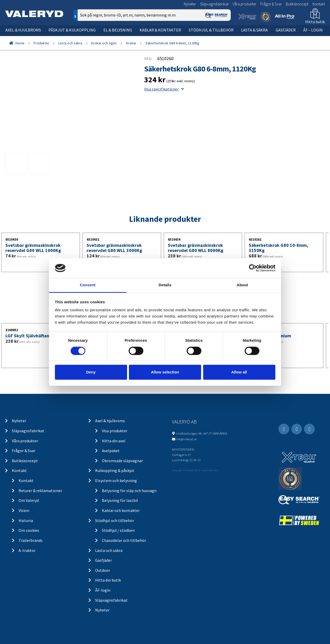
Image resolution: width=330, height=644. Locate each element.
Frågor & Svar (271, 4)
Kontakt (319, 4)
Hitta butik (315, 22)
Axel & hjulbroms (23, 30)
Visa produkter (115, 431)
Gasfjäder (286, 30)
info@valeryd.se (186, 439)
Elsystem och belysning (116, 480)
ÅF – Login (313, 30)
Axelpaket (111, 451)
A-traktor (27, 550)
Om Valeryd (29, 500)
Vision (24, 510)
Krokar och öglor (104, 43)
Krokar (131, 43)
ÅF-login (103, 590)
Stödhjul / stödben (118, 530)
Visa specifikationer (164, 89)
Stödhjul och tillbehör (115, 520)
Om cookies (29, 530)
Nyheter (190, 4)
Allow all (239, 372)
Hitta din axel (114, 441)
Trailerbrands (31, 540)
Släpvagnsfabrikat (214, 4)
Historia (26, 520)
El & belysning (118, 30)
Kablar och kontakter (121, 510)
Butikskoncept (297, 4)
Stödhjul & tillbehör (211, 30)
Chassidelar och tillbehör (124, 540)
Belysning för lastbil (120, 500)
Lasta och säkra (70, 43)
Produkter (41, 43)
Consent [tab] (88, 285)
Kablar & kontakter (160, 30)
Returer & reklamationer (40, 491)
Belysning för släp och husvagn (129, 491)
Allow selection (165, 372)
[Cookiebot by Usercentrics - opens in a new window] (253, 268)
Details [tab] (165, 285)
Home (20, 43)
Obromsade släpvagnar (122, 461)
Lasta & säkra (254, 30)
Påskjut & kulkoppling (72, 30)
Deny (91, 372)
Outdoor (103, 570)
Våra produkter (244, 4)
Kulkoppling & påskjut (115, 470)
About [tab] (242, 285)
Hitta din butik (108, 580)
